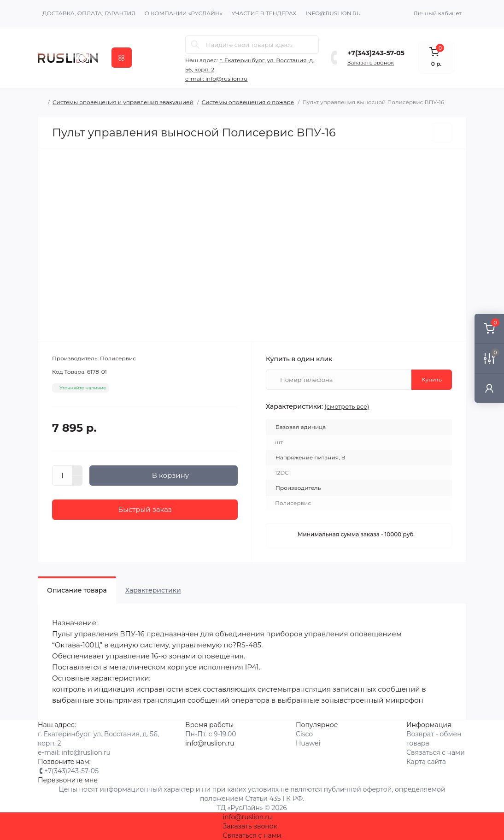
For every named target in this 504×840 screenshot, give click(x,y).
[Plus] (77, 470)
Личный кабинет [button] (437, 13)
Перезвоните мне (68, 780)
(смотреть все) (347, 406)
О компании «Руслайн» (184, 13)
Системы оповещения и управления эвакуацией (123, 102)
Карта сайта (426, 762)
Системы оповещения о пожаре (248, 102)
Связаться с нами (436, 752)
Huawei (308, 743)
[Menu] (122, 58)
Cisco (304, 734)
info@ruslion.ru (333, 13)
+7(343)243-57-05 (376, 53)
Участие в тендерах (264, 13)
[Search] (195, 45)
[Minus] (77, 481)
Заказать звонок (371, 62)
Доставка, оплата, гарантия (89, 13)
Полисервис (118, 358)
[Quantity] (62, 476)
